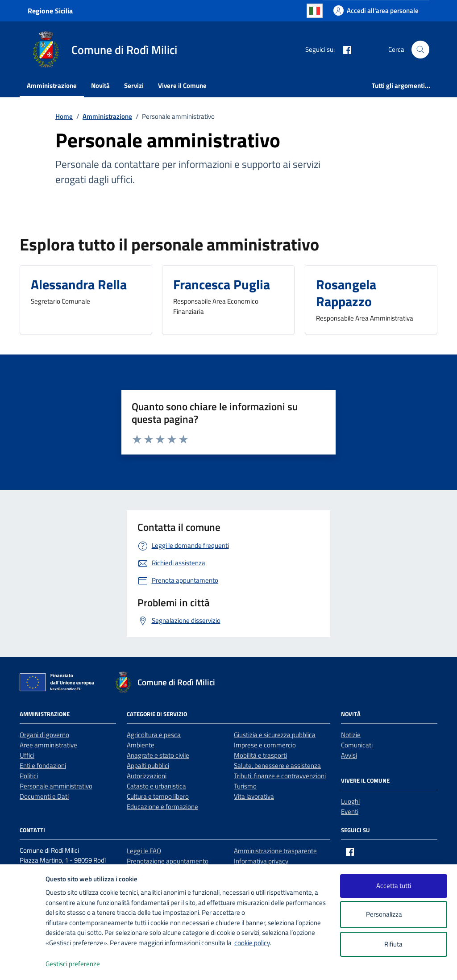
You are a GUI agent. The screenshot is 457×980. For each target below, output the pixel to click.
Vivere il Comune (182, 85)
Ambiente (141, 745)
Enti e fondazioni (43, 765)
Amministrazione (52, 85)
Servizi (134, 85)
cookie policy (252, 943)
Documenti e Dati (44, 796)
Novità (100, 85)
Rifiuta (393, 944)
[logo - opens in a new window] (23, 964)
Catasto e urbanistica (156, 786)
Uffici (27, 755)
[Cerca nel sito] (420, 50)
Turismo (245, 786)
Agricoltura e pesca (154, 735)
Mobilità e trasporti (260, 755)
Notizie (351, 735)
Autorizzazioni (147, 776)
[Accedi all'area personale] (376, 10)
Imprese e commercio (265, 745)
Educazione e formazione (162, 807)
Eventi (350, 811)
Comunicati (357, 745)
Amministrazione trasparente (275, 851)
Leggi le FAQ (144, 851)
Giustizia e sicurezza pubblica (275, 735)
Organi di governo (44, 735)
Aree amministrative (48, 745)
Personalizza (393, 915)
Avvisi (349, 755)
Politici (29, 776)
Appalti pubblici (148, 765)
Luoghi (350, 801)
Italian (315, 11)
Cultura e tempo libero (158, 796)
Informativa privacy (261, 861)
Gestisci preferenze (82, 964)
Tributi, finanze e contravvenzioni (280, 776)
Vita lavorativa (254, 796)
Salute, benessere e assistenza (277, 765)
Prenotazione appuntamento (168, 861)
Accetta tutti (394, 886)
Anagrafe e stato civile (158, 755)
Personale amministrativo (56, 786)
